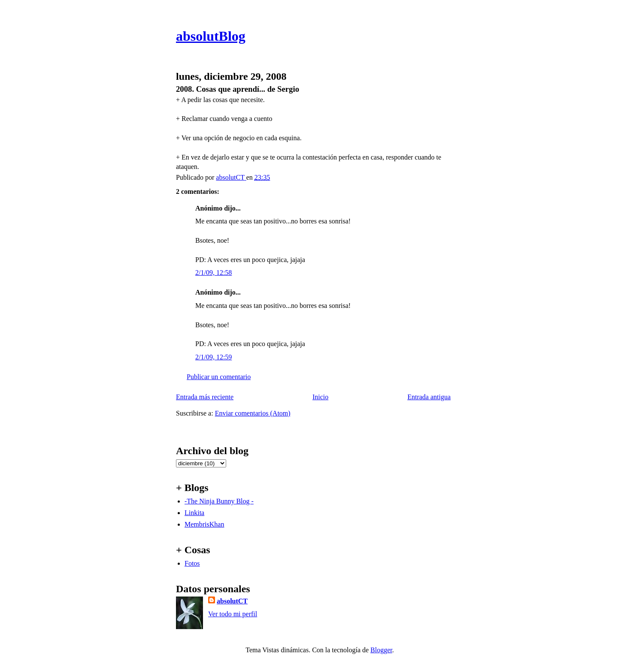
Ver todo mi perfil (233, 614)
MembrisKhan (204, 524)
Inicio (320, 397)
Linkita (194, 513)
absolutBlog (211, 36)
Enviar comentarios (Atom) (253, 413)
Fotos (192, 563)
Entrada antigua (429, 397)
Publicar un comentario (219, 377)
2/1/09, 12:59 (214, 357)
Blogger (381, 650)
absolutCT (232, 601)
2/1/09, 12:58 (214, 273)
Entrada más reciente (205, 397)
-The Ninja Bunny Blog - (219, 501)
